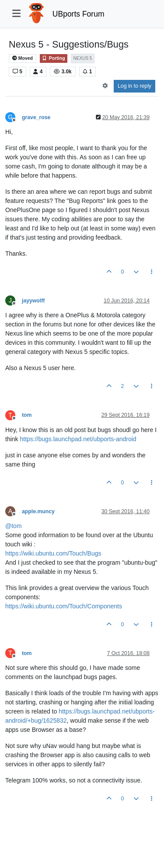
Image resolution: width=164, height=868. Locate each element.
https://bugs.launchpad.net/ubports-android (78, 439)
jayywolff (33, 301)
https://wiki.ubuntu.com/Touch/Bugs (53, 553)
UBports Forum (79, 14)
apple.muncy (38, 511)
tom (27, 415)
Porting (54, 58)
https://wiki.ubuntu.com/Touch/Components (64, 606)
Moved (23, 58)
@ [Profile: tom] (14, 526)
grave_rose (36, 117)
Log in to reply (134, 86)
